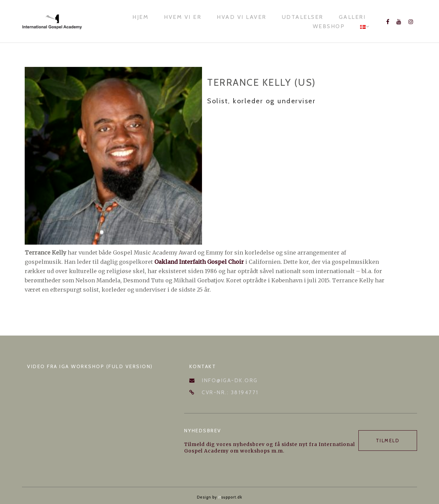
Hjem (140, 17)
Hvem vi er (183, 17)
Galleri (352, 17)
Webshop (329, 26)
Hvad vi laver (242, 17)
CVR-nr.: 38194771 (230, 392)
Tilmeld (388, 441)
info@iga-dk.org (230, 380)
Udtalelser (303, 17)
